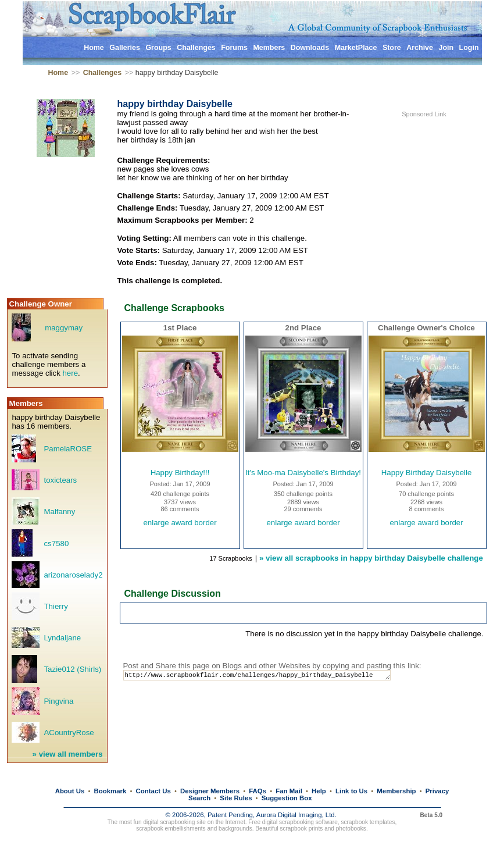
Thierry (56, 606)
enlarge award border (180, 523)
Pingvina (58, 701)
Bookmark (110, 791)
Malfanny (59, 512)
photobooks (351, 828)
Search (199, 798)
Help (319, 791)
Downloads (310, 48)
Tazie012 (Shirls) (72, 669)
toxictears (60, 480)
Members (269, 48)
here (70, 373)
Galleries (125, 48)
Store (392, 48)
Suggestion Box (287, 798)
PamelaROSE (68, 449)
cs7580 (56, 544)
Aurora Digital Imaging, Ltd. (296, 815)
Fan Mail (289, 791)
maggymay (64, 328)
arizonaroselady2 (73, 575)
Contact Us (153, 791)
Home (94, 48)
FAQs (258, 791)
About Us (70, 791)
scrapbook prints (301, 828)
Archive (420, 48)
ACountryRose (69, 733)
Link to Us (351, 791)
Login (469, 48)
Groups (158, 48)
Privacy (437, 791)
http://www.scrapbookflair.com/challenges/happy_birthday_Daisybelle (267, 676)
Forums (234, 48)
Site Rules (236, 798)
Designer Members (210, 791)
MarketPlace (356, 48)
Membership (396, 791)
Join (446, 48)
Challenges (196, 48)
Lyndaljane (62, 638)
